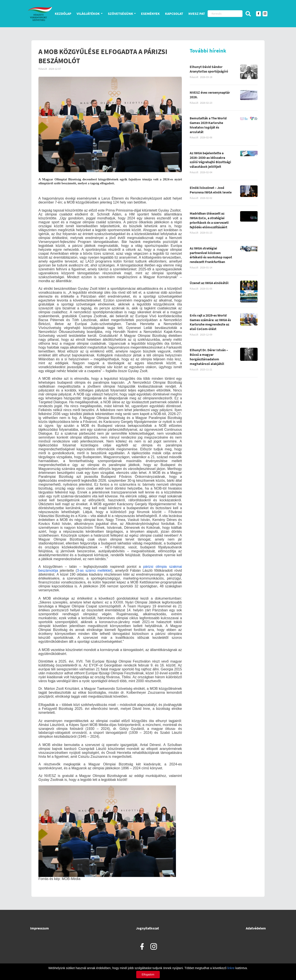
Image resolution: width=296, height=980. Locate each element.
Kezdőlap (63, 14)
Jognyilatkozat (147, 928)
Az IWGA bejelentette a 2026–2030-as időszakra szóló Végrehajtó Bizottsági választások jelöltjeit (210, 160)
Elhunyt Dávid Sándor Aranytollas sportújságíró (209, 69)
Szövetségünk (120, 14)
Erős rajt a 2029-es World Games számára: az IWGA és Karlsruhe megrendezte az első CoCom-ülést (210, 322)
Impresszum (40, 928)
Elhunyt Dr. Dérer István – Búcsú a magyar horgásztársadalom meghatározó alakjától (209, 357)
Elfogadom (148, 975)
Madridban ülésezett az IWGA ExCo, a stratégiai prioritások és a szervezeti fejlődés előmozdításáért (209, 220)
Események (150, 14)
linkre (231, 968)
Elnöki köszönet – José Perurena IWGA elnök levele (211, 190)
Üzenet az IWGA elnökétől (209, 283)
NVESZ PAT (197, 14)
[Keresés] (225, 14)
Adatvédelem (256, 928)
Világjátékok (88, 14)
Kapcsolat (174, 14)
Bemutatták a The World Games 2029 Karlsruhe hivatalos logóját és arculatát (208, 125)
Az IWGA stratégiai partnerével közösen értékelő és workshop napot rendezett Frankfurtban (211, 255)
